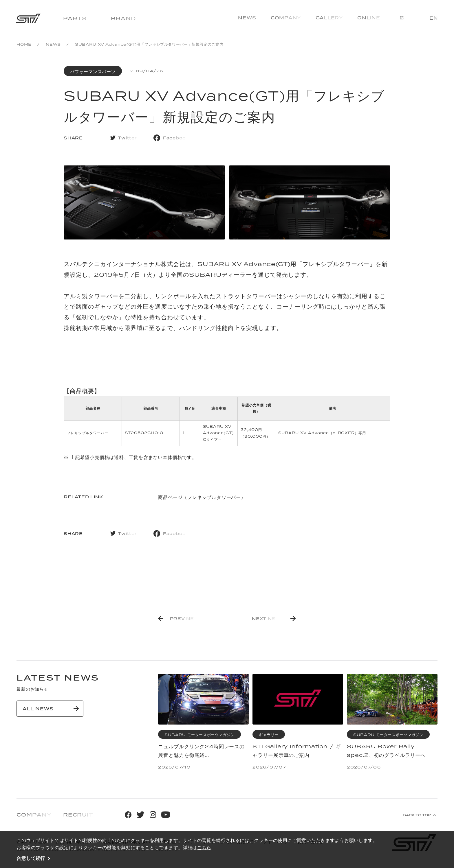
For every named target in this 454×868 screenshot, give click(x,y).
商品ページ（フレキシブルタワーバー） (202, 497)
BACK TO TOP (417, 815)
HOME (24, 44)
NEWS (53, 44)
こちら (204, 847)
